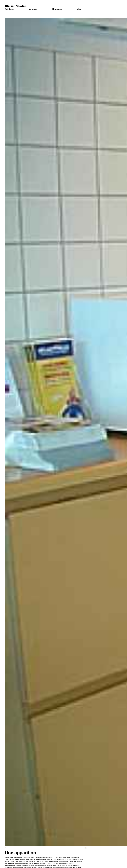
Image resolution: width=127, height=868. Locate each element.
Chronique (57, 9)
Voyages (33, 9)
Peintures (10, 9)
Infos (79, 9)
